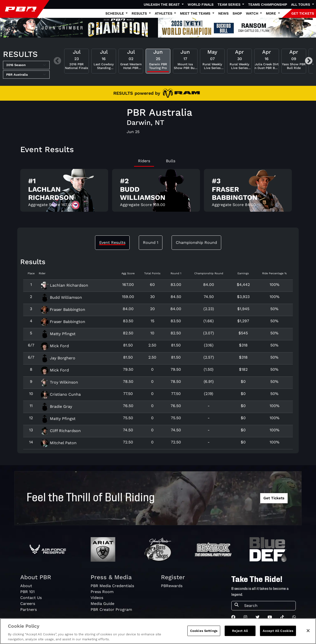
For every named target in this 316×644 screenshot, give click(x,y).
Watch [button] (253, 13)
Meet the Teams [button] (196, 13)
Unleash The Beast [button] (162, 4)
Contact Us (31, 598)
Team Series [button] (229, 4)
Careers (28, 604)
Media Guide (102, 604)
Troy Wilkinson (59, 382)
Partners (29, 609)
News (223, 13)
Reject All (240, 634)
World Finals (201, 4)
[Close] (308, 634)
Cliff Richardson (61, 431)
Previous (57, 61)
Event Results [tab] (112, 242)
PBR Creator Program (111, 609)
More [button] (271, 13)
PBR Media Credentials (112, 586)
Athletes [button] (164, 13)
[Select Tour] (26, 75)
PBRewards (172, 586)
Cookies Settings (204, 634)
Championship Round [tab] (196, 242)
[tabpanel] (158, 192)
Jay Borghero (58, 358)
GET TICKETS (303, 13)
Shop (237, 13)
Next (309, 61)
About (26, 586)
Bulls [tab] (171, 161)
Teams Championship (268, 4)
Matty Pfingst (58, 334)
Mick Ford (55, 346)
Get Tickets (274, 498)
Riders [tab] (144, 161)
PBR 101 (27, 592)
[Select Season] (26, 65)
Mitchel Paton (59, 443)
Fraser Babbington (63, 310)
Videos (97, 598)
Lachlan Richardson (64, 285)
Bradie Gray (56, 406)
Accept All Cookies (278, 634)
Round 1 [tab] (151, 242)
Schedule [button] (115, 13)
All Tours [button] (301, 4)
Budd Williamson (61, 297)
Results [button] (140, 13)
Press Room (102, 592)
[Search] (268, 606)
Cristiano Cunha (61, 394)
